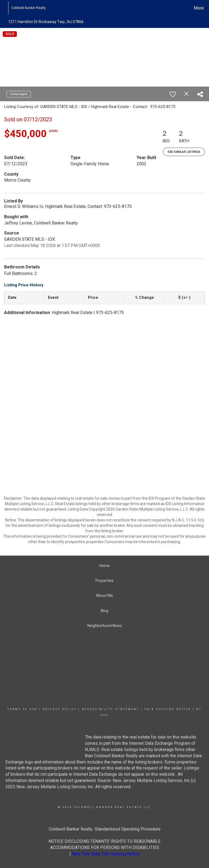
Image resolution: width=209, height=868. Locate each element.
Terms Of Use (22, 709)
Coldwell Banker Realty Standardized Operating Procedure (105, 829)
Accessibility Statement (111, 709)
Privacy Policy (60, 709)
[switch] (173, 94)
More (199, 8)
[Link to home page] (5, 8)
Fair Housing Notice (168, 709)
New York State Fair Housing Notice (106, 854)
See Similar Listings (184, 152)
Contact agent (19, 94)
